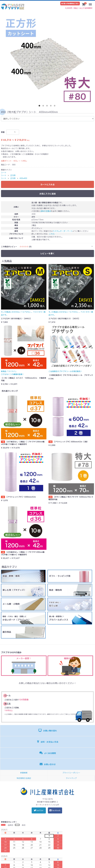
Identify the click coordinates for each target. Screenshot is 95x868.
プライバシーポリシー (71, 773)
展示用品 (7, 632)
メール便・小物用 (11, 604)
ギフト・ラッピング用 (60, 576)
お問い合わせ (48, 764)
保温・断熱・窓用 (11, 576)
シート (4, 173)
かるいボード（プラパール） (16, 618)
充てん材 (55, 604)
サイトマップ (71, 778)
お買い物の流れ (48, 730)
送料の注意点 (46, 211)
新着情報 (24, 773)
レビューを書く (47, 253)
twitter (39, 810)
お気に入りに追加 (47, 194)
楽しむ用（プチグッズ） (14, 590)
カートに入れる (47, 185)
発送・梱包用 (55, 590)
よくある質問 (48, 753)
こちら (52, 234)
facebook (55, 810)
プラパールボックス (59, 618)
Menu (91, 3)
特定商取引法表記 (24, 778)
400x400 (23, 178)
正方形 (13, 175)
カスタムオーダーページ (63, 231)
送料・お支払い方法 (48, 742)
